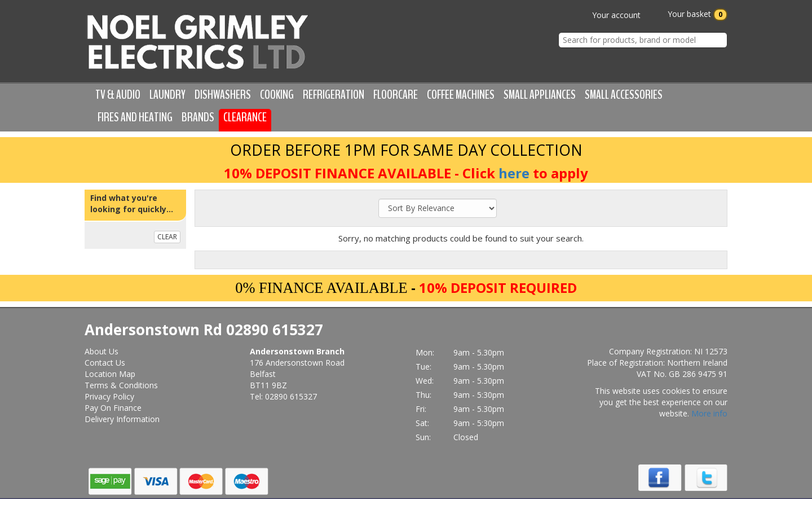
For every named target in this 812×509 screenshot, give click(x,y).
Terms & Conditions (121, 385)
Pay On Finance (113, 408)
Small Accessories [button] (624, 95)
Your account (608, 15)
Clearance (245, 117)
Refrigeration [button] (334, 95)
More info (709, 413)
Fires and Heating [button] (135, 117)
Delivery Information (122, 419)
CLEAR (167, 237)
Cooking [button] (277, 95)
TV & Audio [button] (118, 95)
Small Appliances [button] (540, 95)
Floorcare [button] (396, 95)
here (514, 173)
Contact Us (105, 363)
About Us (101, 351)
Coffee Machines (461, 95)
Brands (198, 117)
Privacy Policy (109, 396)
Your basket (690, 15)
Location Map (110, 374)
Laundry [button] (167, 95)
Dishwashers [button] (223, 95)
